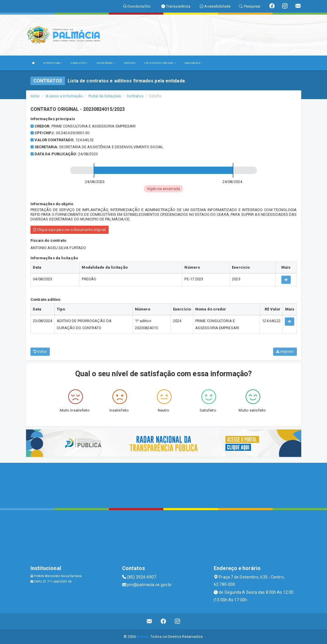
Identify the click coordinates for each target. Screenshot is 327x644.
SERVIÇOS (130, 63)
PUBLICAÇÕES (193, 63)
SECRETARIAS (106, 63)
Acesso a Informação (64, 96)
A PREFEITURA (53, 63)
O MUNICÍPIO (79, 63)
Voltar (40, 352)
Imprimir (285, 352)
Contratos (135, 96)
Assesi (143, 637)
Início (35, 96)
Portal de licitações (105, 96)
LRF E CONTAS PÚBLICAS (160, 63)
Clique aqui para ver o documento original (70, 230)
